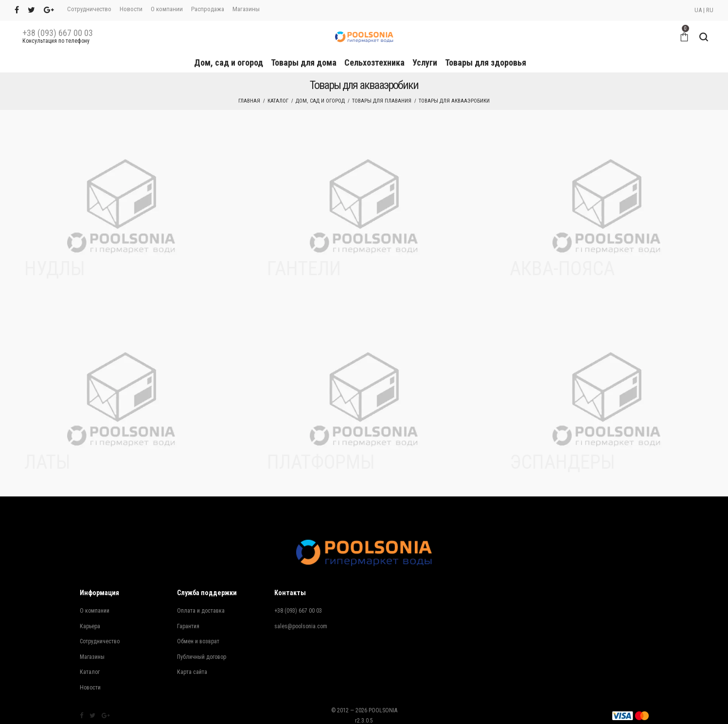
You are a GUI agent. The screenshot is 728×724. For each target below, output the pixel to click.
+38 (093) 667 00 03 (58, 33)
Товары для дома (304, 62)
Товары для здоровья (486, 62)
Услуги (425, 62)
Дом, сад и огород (229, 62)
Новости (131, 9)
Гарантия (188, 626)
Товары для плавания (382, 101)
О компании (167, 9)
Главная (249, 101)
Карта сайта (192, 672)
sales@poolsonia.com (301, 626)
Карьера (90, 626)
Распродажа (208, 9)
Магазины (246, 9)
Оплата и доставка (201, 611)
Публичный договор (202, 657)
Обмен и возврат (198, 641)
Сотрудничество (89, 9)
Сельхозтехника (374, 62)
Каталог (278, 101)
